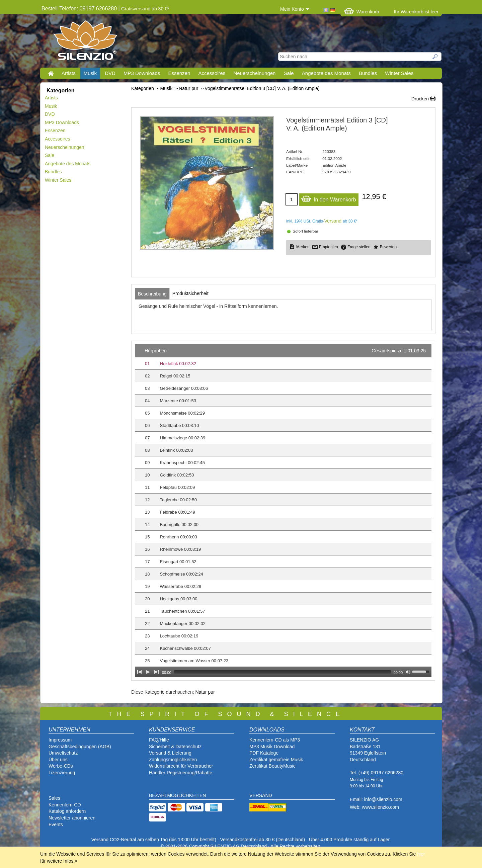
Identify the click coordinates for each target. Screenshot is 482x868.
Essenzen (179, 73)
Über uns (58, 760)
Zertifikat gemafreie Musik (276, 760)
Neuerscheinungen (255, 73)
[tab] (152, 294)
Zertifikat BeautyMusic (272, 766)
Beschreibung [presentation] (152, 294)
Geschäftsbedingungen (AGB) (80, 747)
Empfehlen (329, 247)
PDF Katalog (263, 753)
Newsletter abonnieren (72, 818)
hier (421, 854)
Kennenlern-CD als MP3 (275, 740)
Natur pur (205, 692)
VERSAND (261, 795)
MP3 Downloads (142, 73)
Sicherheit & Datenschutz (175, 747)
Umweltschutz (63, 753)
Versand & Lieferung (170, 753)
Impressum (60, 740)
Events (56, 824)
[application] (283, 511)
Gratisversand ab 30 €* (145, 9)
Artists (69, 73)
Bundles (368, 73)
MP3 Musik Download (272, 747)
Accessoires (212, 73)
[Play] (148, 672)
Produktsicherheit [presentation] (190, 293)
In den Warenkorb (329, 198)
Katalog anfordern (67, 811)
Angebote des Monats (326, 73)
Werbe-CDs (61, 766)
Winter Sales (399, 73)
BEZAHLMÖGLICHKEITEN (177, 795)
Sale (289, 73)
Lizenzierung (62, 773)
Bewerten (388, 247)
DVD (110, 73)
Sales (54, 798)
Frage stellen (359, 247)
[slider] (283, 672)
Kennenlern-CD (65, 805)
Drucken (420, 99)
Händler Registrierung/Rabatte (181, 773)
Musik (90, 73)
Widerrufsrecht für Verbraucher (181, 766)
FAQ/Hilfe (159, 740)
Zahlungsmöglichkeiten (173, 760)
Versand (333, 221)
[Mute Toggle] (408, 672)
